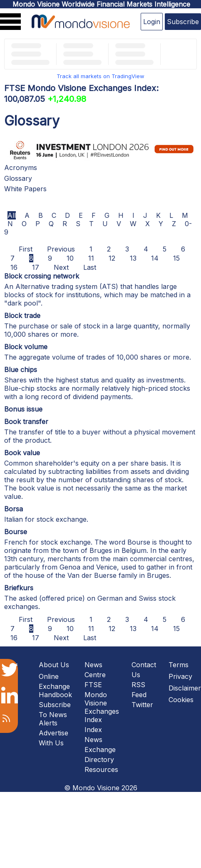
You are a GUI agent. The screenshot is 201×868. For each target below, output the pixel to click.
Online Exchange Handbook (55, 686)
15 (176, 258)
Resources (101, 769)
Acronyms (21, 168)
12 (112, 258)
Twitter (142, 705)
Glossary (18, 178)
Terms (179, 665)
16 (14, 267)
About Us (54, 665)
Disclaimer (185, 688)
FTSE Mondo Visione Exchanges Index (102, 702)
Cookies (181, 700)
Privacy (180, 676)
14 (155, 258)
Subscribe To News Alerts (55, 714)
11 (91, 258)
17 (36, 267)
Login (152, 22)
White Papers (25, 189)
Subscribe (183, 22)
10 (70, 258)
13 (133, 258)
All (12, 215)
